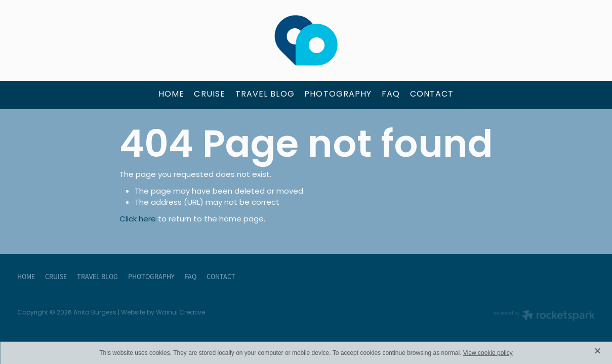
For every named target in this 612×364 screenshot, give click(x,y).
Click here (138, 220)
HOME (171, 95)
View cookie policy (488, 353)
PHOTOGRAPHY (338, 95)
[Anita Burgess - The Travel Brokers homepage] (306, 40)
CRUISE (210, 95)
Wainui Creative (180, 313)
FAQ (391, 95)
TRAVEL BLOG (265, 95)
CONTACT (432, 95)
